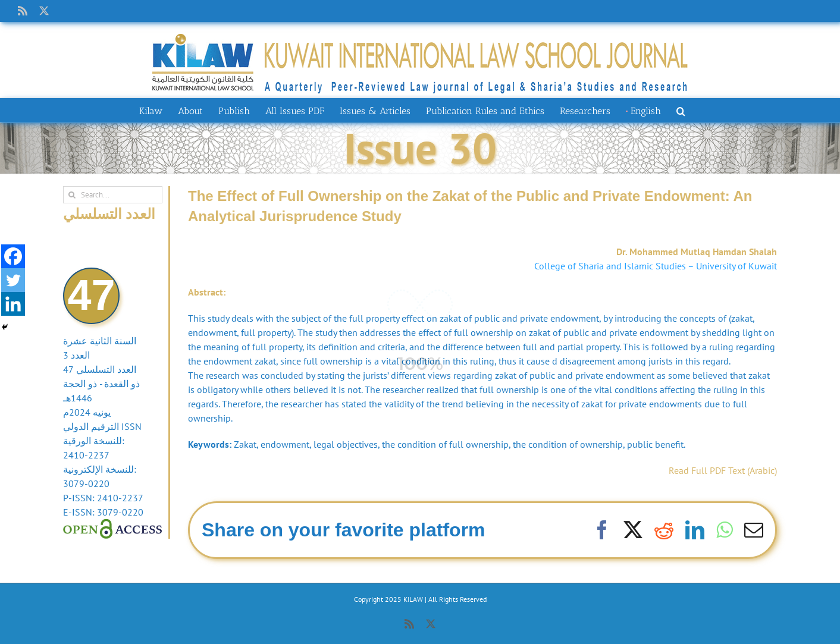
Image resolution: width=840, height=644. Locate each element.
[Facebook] (13, 256)
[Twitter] (13, 280)
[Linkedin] (13, 304)
